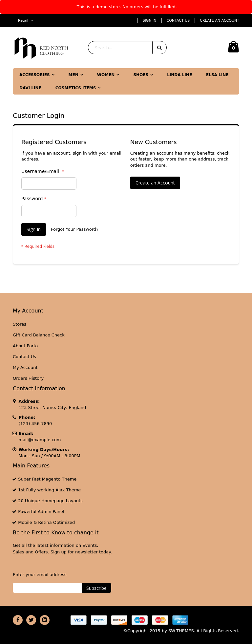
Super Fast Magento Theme (47, 479)
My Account (25, 367)
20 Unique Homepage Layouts (50, 501)
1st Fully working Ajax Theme (49, 490)
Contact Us (178, 21)
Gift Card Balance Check (39, 335)
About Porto (25, 346)
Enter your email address (40, 575)
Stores (20, 324)
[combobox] (127, 48)
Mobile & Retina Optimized (46, 522)
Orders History (28, 378)
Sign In (150, 21)
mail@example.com (40, 440)
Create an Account (220, 21)
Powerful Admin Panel (41, 512)
